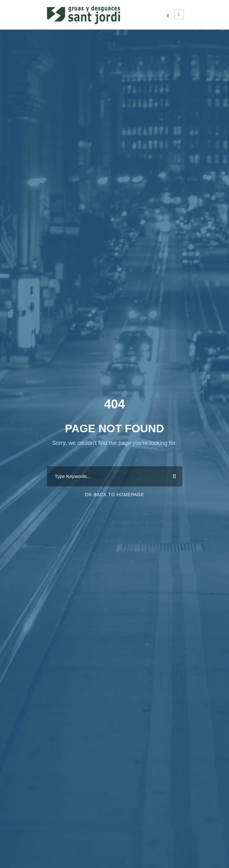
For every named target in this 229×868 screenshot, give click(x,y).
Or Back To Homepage (114, 495)
